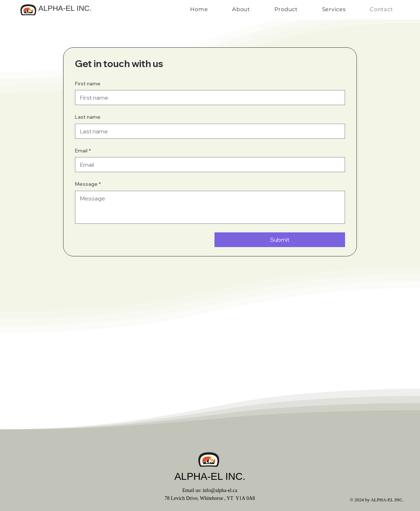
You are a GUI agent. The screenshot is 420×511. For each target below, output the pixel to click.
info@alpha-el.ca (220, 490)
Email (83, 151)
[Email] (208, 165)
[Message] (210, 207)
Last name (88, 117)
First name (88, 84)
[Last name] (208, 131)
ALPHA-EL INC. (65, 8)
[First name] (208, 98)
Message (88, 184)
